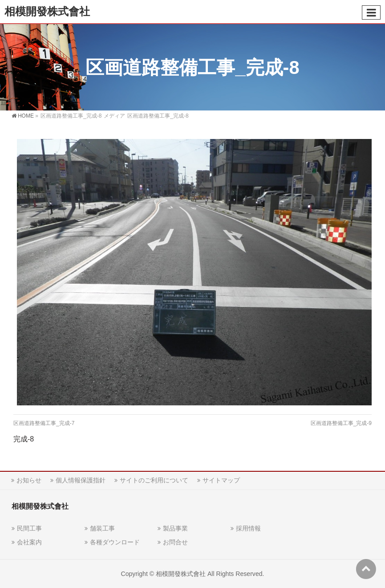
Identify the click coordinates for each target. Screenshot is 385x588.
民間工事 (29, 528)
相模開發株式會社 (47, 11)
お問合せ (175, 542)
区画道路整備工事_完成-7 (44, 423)
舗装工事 (102, 528)
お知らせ (29, 480)
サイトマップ (221, 480)
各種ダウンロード (115, 542)
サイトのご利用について (154, 480)
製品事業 (175, 528)
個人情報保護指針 (81, 480)
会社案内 (29, 542)
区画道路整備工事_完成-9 (341, 423)
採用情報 (248, 528)
